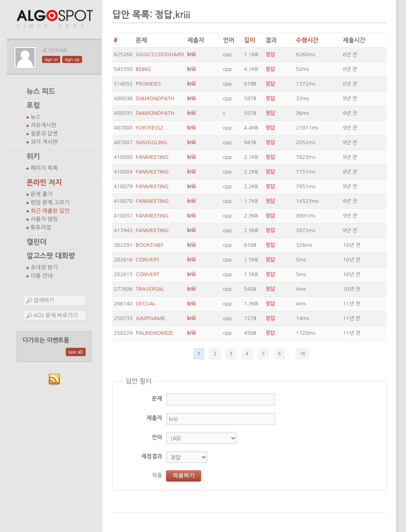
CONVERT (147, 260)
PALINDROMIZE (154, 333)
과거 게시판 (44, 142)
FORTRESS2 (149, 128)
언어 (157, 437)
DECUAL (146, 304)
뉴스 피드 (41, 92)
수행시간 (307, 40)
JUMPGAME (150, 318)
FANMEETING (152, 157)
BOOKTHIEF (149, 245)
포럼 (33, 105)
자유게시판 (43, 125)
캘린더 (36, 242)
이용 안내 (42, 276)
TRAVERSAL (150, 289)
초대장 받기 (44, 267)
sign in (51, 59)
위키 (33, 156)
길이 (249, 40)
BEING (143, 69)
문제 (157, 399)
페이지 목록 (44, 168)
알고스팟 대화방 (51, 256)
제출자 (154, 418)
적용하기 (184, 475)
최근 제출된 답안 (50, 211)
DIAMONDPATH (155, 98)
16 (303, 354)
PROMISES (148, 84)
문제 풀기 (42, 194)
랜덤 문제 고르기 (50, 202)
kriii (192, 54)
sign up (72, 59)
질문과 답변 (44, 133)
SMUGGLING (151, 142)
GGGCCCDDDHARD (160, 54)
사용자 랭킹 (44, 219)
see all (76, 352)
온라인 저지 (44, 183)
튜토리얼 (41, 227)
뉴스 (36, 117)
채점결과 (152, 456)
